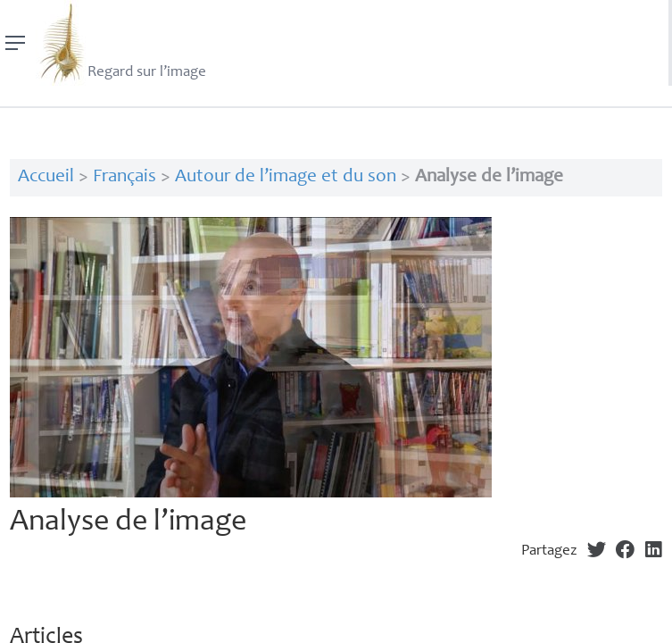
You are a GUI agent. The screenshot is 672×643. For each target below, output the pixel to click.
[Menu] (16, 43)
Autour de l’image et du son (286, 177)
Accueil (46, 177)
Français (124, 177)
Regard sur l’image (121, 43)
